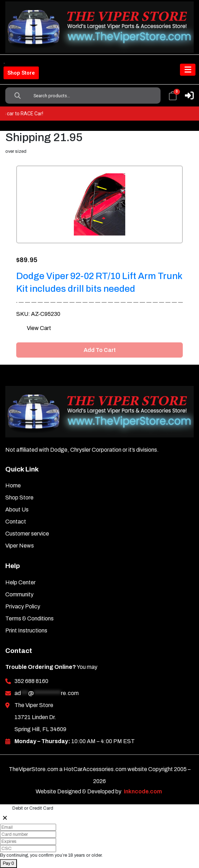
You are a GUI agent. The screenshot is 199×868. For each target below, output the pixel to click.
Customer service (27, 534)
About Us (17, 510)
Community (19, 594)
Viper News (20, 546)
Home (13, 485)
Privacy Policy (23, 606)
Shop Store (21, 73)
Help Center (20, 582)
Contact (16, 522)
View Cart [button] (39, 328)
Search (18, 96)
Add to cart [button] (100, 350)
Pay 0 (8, 863)
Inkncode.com (143, 791)
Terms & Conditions (29, 618)
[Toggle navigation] (188, 70)
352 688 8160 (31, 681)
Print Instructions (26, 630)
